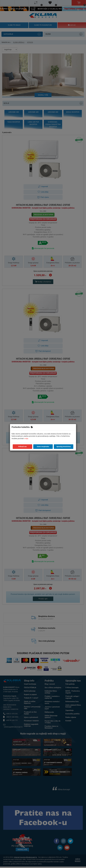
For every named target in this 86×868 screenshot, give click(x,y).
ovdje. (26, 439)
